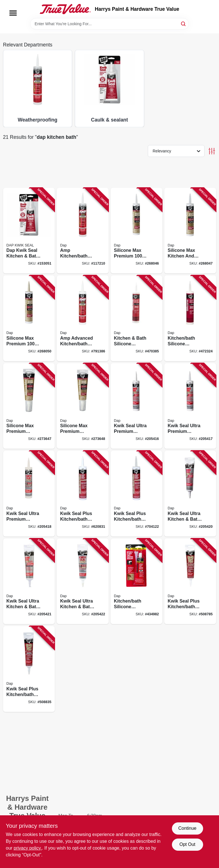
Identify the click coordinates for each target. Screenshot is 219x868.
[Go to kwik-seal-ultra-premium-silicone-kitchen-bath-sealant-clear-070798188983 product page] (190, 406)
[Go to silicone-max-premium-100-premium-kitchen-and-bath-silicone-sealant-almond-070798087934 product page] (29, 318)
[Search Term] (109, 24)
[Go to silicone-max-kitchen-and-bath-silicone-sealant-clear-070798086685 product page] (190, 231)
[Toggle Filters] (212, 151)
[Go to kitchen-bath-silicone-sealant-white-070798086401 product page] (137, 318)
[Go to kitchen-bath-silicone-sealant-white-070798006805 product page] (137, 581)
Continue (187, 828)
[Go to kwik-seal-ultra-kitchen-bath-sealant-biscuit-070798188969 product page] (83, 581)
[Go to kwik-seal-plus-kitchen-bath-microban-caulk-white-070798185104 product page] (83, 494)
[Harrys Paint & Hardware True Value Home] (65, 9)
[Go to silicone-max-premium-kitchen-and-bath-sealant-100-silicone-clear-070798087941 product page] (29, 406)
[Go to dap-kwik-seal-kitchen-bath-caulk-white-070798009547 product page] (29, 231)
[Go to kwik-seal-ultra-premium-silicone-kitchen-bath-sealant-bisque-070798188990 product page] (29, 494)
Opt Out (187, 844)
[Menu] (13, 13)
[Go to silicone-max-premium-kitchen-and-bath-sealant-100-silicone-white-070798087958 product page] (83, 406)
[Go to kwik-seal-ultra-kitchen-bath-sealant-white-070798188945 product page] (190, 494)
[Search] (184, 23)
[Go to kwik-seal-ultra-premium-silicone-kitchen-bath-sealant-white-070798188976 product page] (137, 406)
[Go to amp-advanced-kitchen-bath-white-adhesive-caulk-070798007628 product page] (83, 318)
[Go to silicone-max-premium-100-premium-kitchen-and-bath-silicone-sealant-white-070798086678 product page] (137, 231)
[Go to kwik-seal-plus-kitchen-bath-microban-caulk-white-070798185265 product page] (190, 581)
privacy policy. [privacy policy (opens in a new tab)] (28, 848)
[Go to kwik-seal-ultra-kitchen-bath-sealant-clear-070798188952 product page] (29, 581)
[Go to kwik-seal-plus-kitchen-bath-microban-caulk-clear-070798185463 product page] (29, 669)
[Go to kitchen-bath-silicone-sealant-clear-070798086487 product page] (190, 318)
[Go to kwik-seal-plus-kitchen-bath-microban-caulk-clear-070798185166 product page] (137, 494)
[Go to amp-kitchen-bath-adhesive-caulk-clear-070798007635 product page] (83, 231)
